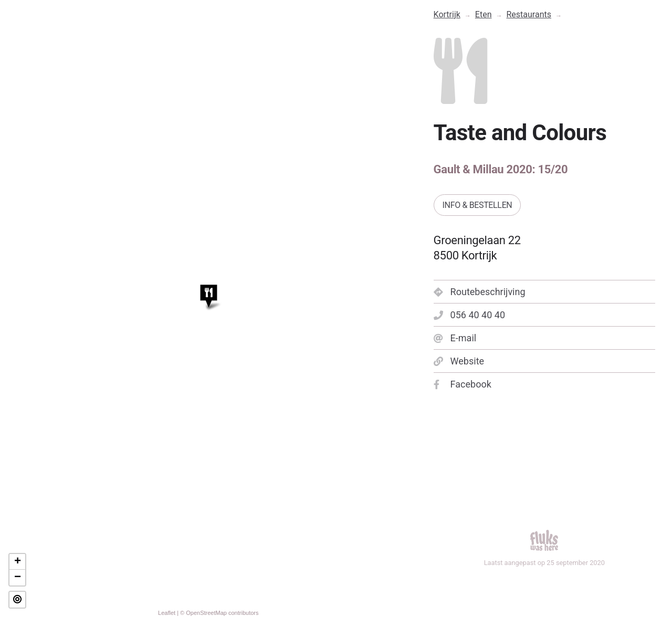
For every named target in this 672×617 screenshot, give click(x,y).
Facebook (463, 384)
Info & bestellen (477, 205)
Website (459, 361)
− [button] (18, 578)
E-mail (455, 338)
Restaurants (529, 14)
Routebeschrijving (480, 292)
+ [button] (18, 562)
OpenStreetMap (206, 613)
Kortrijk (447, 14)
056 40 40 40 (469, 315)
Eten (484, 14)
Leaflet (167, 613)
